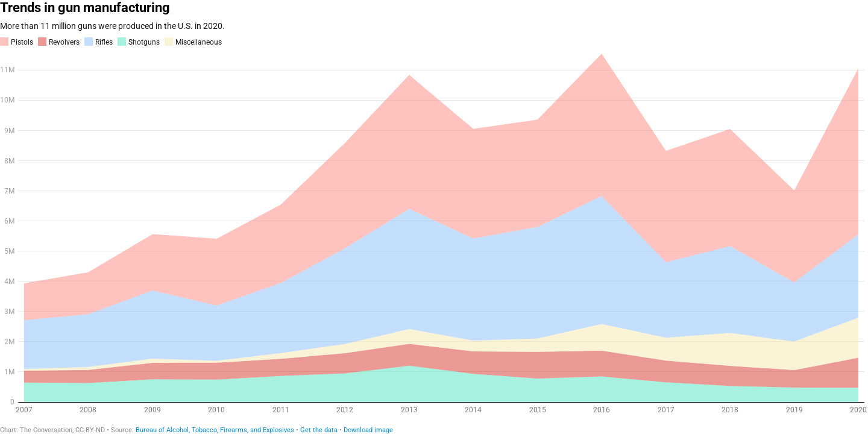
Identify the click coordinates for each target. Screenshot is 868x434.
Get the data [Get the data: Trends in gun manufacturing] (319, 430)
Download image (368, 430)
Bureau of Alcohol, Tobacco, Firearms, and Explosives (215, 430)
